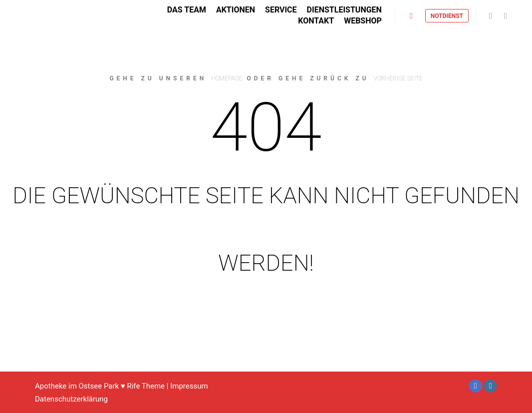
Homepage (227, 78)
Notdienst (447, 17)
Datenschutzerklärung (71, 399)
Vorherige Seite (398, 78)
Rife (133, 386)
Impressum (189, 386)
